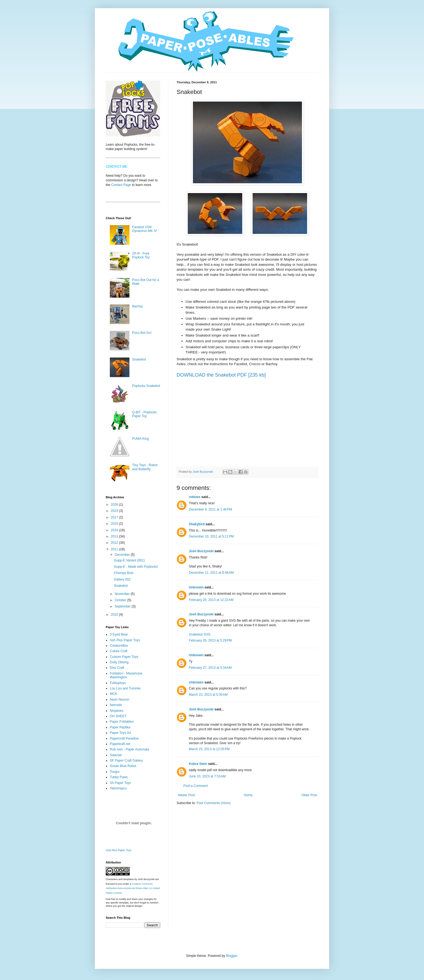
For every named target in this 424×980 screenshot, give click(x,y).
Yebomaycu (118, 788)
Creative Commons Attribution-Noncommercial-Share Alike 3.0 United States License (133, 889)
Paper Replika (120, 727)
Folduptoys (118, 683)
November (123, 594)
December (123, 555)
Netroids (116, 705)
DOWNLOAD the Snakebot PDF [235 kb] (221, 375)
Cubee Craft (119, 651)
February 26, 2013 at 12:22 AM (211, 600)
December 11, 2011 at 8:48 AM (211, 573)
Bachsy (137, 306)
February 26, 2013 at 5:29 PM (210, 640)
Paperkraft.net (120, 744)
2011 (115, 549)
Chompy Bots (124, 573)
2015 (115, 524)
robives (195, 497)
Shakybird (197, 524)
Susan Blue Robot (123, 766)
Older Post (309, 795)
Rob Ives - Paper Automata (129, 749)
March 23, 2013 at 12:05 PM (209, 749)
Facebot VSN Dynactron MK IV (145, 229)
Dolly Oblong (119, 662)
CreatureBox (119, 646)
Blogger (231, 956)
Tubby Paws (119, 777)
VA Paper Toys (120, 783)
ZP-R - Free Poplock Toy (141, 255)
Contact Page (121, 185)
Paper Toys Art (120, 733)
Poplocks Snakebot (146, 386)
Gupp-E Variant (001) (129, 560)
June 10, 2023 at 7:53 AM (207, 776)
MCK (113, 694)
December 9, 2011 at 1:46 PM (210, 509)
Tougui (115, 772)
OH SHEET (118, 716)
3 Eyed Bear (119, 634)
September (123, 606)
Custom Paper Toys (124, 657)
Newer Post (186, 795)
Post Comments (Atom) (213, 803)
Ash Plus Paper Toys (125, 640)
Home (248, 795)
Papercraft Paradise (124, 738)
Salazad (116, 755)
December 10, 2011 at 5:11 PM (211, 536)
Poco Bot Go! (142, 333)
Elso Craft (117, 668)
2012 (115, 543)
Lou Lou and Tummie (125, 688)
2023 (115, 511)
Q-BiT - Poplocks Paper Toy (144, 414)
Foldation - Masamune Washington (126, 675)
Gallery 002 (122, 579)
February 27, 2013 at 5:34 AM (210, 668)
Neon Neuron (119, 700)
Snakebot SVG (200, 634)
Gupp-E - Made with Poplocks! (136, 567)
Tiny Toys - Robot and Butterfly (145, 467)
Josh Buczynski (201, 551)
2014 (115, 530)
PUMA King (140, 439)
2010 (115, 615)
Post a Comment (196, 786)
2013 (115, 536)
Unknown (196, 587)
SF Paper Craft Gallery (126, 761)
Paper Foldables (122, 722)
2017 (115, 517)
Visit (119, 850)
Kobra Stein (198, 764)
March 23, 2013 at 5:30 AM (208, 695)
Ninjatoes (117, 711)
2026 (115, 505)
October (121, 600)
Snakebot (139, 359)
